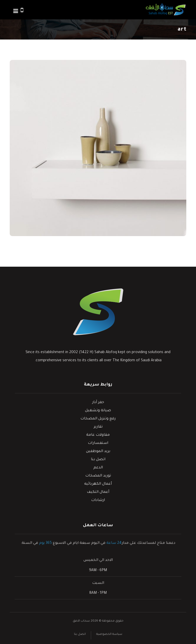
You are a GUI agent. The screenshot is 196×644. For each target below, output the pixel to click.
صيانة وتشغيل (98, 411)
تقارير (98, 427)
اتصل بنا (98, 460)
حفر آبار (98, 403)
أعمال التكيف (98, 492)
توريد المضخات (98, 476)
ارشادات (98, 500)
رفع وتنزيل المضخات (98, 419)
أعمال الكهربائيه (98, 484)
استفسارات (98, 443)
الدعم (98, 468)
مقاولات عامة (98, 435)
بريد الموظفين (98, 452)
